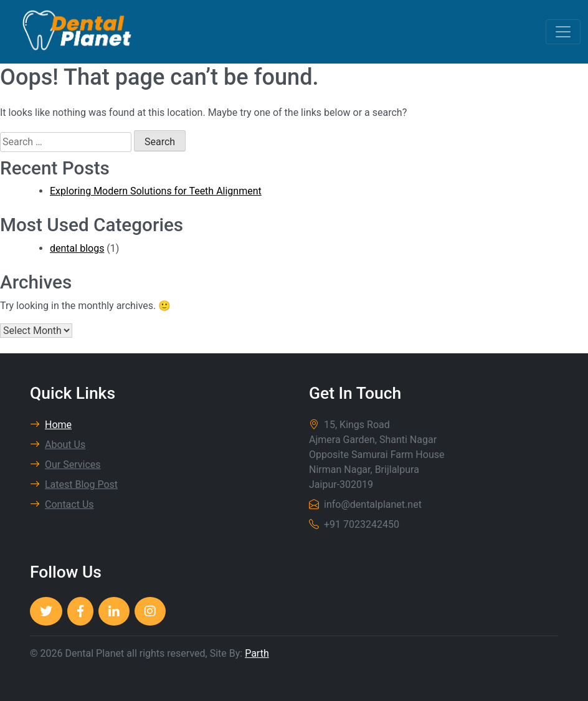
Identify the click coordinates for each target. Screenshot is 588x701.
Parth (257, 653)
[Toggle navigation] (563, 32)
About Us (58, 445)
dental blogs (77, 248)
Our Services (65, 465)
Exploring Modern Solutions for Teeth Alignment (156, 191)
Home (51, 425)
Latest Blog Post (74, 484)
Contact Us (62, 504)
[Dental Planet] (46, 611)
